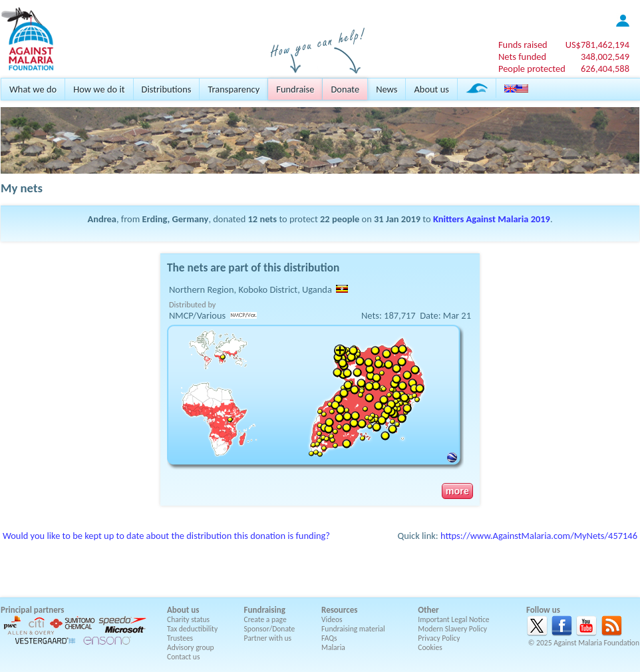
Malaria (333, 647)
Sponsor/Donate (270, 629)
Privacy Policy (439, 638)
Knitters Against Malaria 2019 (492, 219)
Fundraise (295, 89)
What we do (33, 89)
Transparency (234, 89)
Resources (339, 610)
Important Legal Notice (453, 619)
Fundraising (265, 610)
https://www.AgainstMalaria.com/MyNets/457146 (539, 536)
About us (431, 89)
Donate (345, 89)
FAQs (329, 638)
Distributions (167, 89)
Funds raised (523, 45)
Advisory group (191, 647)
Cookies (430, 647)
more (457, 491)
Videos (332, 619)
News (387, 89)
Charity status (188, 619)
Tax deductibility (192, 629)
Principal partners (32, 610)
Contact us (183, 657)
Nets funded (522, 57)
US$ (597, 45)
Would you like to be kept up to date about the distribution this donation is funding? (166, 536)
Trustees (180, 638)
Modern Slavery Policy (452, 629)
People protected (532, 69)
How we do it (99, 89)
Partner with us (268, 638)
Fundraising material (353, 629)
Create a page (265, 619)
